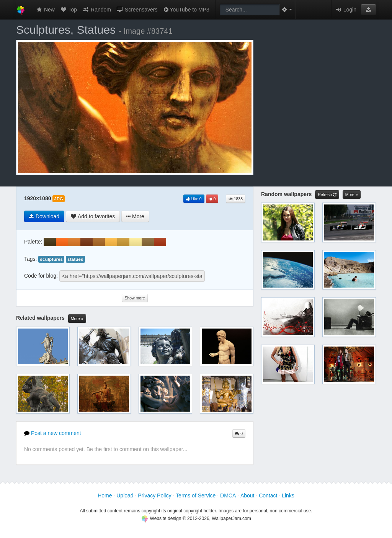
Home (105, 495)
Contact (268, 495)
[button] (368, 10)
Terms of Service (196, 495)
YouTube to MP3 (186, 10)
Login (346, 10)
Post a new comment (53, 433)
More (77, 319)
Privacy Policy (154, 495)
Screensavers (137, 10)
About (247, 495)
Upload (125, 495)
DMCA (228, 495)
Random (97, 10)
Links (288, 495)
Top (69, 10)
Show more (135, 298)
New (45, 10)
